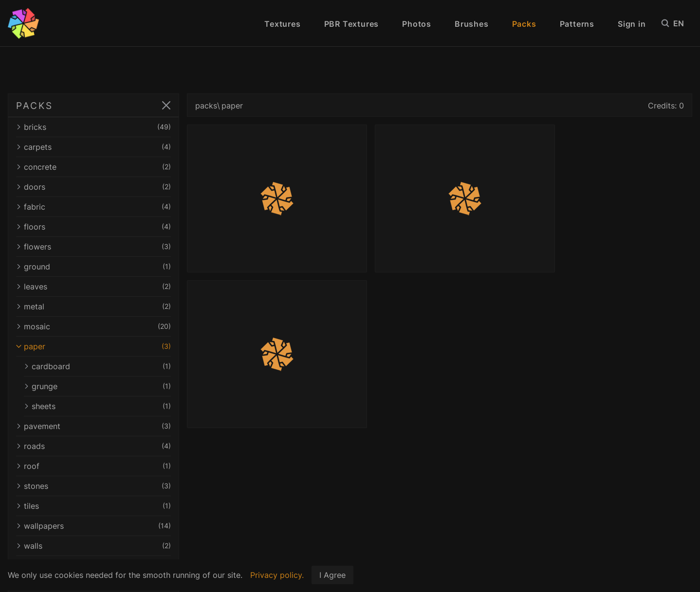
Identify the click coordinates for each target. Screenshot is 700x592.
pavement (93, 426)
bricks (93, 127)
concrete (93, 167)
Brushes (472, 24)
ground (93, 267)
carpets (93, 147)
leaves (93, 287)
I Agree (332, 575)
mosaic (93, 326)
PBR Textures (352, 24)
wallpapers (93, 526)
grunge (97, 386)
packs (206, 106)
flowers (93, 247)
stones (93, 486)
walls (93, 546)
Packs (524, 24)
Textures (282, 24)
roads (93, 446)
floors (93, 227)
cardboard (97, 366)
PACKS (34, 106)
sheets (97, 406)
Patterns (577, 24)
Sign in (632, 24)
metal (93, 306)
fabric (93, 207)
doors (93, 187)
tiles (93, 506)
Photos (417, 24)
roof (93, 466)
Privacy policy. (277, 575)
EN (683, 23)
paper (93, 346)
